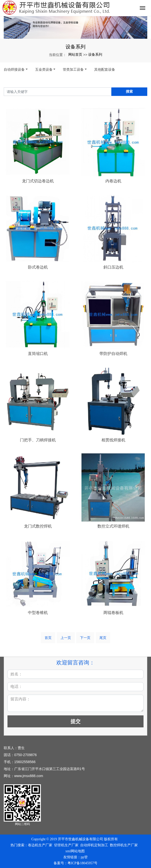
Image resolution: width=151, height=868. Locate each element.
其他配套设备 (105, 69)
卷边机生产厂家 (40, 845)
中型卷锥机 (38, 613)
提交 (75, 721)
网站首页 (75, 54)
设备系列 (95, 54)
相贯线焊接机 (113, 440)
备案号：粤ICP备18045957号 (75, 863)
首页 (48, 638)
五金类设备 (44, 69)
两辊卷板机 (113, 613)
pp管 (84, 857)
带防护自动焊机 (113, 354)
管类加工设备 (73, 69)
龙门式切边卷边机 (38, 181)
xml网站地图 (75, 851)
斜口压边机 (113, 267)
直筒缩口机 (38, 354)
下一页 (85, 638)
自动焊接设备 (14, 69)
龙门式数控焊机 (38, 526)
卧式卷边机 (38, 267)
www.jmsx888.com (29, 776)
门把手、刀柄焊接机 (38, 440)
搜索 (129, 91)
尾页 (103, 638)
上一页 (66, 638)
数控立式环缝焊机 (113, 526)
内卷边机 (113, 181)
